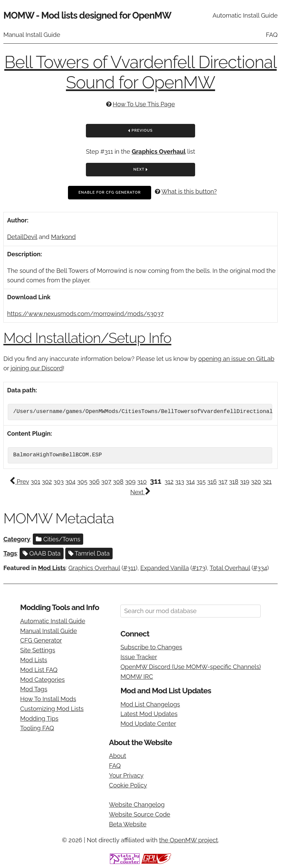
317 (223, 482)
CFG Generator (41, 640)
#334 (260, 568)
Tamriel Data (89, 553)
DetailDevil (22, 237)
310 (142, 482)
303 (58, 482)
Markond (63, 237)
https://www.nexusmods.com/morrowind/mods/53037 (85, 314)
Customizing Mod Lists (52, 709)
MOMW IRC (137, 677)
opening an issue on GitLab (236, 359)
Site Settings (38, 650)
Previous (140, 131)
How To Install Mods (48, 699)
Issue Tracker (139, 657)
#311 (129, 568)
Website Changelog (137, 805)
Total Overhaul (230, 568)
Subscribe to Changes (151, 647)
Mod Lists (52, 568)
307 (106, 482)
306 (94, 482)
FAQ (272, 35)
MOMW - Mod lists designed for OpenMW (87, 15)
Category (17, 539)
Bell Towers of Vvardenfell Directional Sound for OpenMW (141, 72)
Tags (10, 553)
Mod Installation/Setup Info (87, 338)
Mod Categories (43, 680)
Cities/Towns (58, 539)
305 (82, 482)
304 (70, 482)
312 (169, 482)
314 (190, 482)
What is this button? (189, 191)
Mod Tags (34, 689)
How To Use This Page (144, 104)
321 (267, 482)
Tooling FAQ (37, 728)
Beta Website (128, 824)
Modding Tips (39, 719)
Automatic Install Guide (245, 15)
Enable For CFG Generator (110, 192)
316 (212, 482)
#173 (199, 568)
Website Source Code (139, 814)
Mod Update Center (148, 724)
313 (180, 482)
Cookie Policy (128, 785)
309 (130, 482)
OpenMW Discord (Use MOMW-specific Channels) (191, 667)
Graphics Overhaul (159, 151)
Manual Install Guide (32, 35)
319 (245, 482)
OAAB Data (42, 553)
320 (256, 482)
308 (118, 482)
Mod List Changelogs (150, 704)
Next (140, 170)
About (118, 756)
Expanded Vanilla (165, 568)
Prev (19, 482)
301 (36, 482)
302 (47, 482)
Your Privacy (126, 775)
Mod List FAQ (39, 670)
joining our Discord (37, 368)
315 (201, 482)
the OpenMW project (188, 840)
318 (234, 482)
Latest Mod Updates (149, 714)
